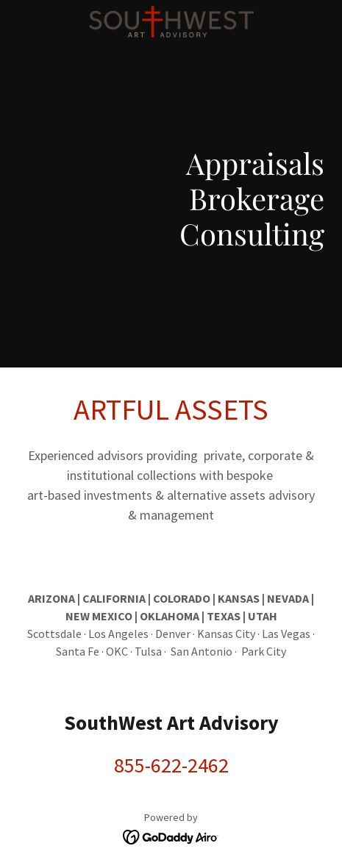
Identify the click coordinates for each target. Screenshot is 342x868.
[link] (171, 12)
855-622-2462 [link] (171, 765)
